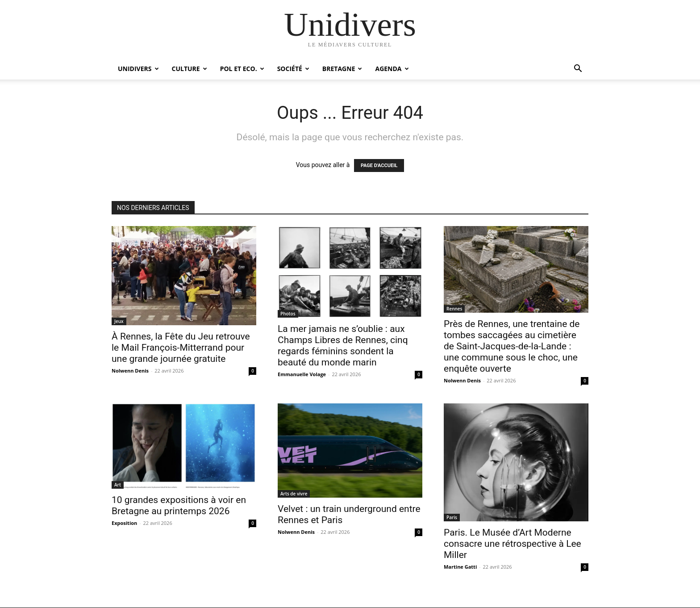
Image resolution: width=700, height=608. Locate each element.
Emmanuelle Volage (302, 374)
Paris (452, 517)
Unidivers (138, 69)
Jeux (119, 321)
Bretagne (342, 69)
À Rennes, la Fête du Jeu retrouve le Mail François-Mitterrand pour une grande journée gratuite (181, 348)
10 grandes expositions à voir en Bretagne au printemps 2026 (179, 505)
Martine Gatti (460, 567)
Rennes (454, 309)
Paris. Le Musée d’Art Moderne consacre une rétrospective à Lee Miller (512, 544)
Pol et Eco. (242, 69)
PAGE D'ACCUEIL (379, 166)
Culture (190, 69)
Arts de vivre (294, 494)
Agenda (392, 69)
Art (118, 485)
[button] (578, 69)
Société (293, 69)
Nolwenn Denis (130, 371)
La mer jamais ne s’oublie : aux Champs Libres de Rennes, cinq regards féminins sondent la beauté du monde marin (343, 346)
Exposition (124, 523)
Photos (288, 314)
